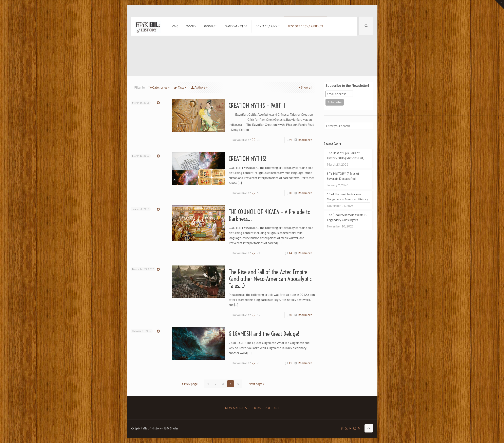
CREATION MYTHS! (248, 159)
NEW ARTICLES (236, 408)
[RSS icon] (359, 428)
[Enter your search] (349, 126)
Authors (200, 87)
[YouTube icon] (350, 428)
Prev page (189, 384)
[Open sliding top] (499, 5)
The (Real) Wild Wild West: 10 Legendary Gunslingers (347, 217)
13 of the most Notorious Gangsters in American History (348, 197)
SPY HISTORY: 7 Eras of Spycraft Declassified (343, 176)
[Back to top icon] (369, 428)
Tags (181, 87)
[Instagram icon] (355, 428)
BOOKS (256, 408)
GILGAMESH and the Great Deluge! (264, 334)
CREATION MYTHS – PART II (257, 106)
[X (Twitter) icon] (346, 428)
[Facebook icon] (342, 428)
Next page (257, 384)
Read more (305, 140)
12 (290, 363)
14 (290, 253)
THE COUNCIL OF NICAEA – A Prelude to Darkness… (270, 215)
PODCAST (272, 408)
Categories (160, 87)
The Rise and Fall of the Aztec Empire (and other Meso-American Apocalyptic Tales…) (270, 279)
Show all (305, 87)
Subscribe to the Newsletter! (347, 86)
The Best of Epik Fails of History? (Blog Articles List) (346, 155)
